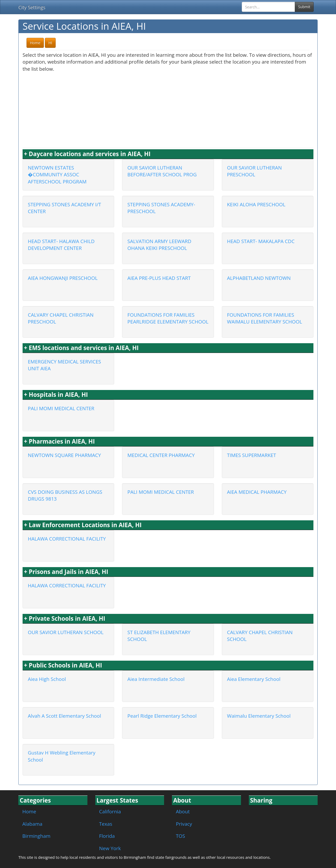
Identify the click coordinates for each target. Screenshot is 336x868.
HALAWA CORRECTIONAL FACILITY (67, 539)
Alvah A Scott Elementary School (64, 716)
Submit (304, 7)
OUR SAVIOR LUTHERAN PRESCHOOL (254, 171)
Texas (106, 824)
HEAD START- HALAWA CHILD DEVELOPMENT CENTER (61, 245)
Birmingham (36, 836)
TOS (180, 836)
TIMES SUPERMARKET (252, 455)
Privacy (184, 824)
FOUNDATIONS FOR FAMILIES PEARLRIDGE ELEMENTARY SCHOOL (168, 318)
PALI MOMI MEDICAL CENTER (61, 408)
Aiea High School (47, 679)
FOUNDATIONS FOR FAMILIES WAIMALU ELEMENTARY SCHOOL (265, 318)
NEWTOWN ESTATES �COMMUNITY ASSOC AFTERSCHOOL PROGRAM (57, 174)
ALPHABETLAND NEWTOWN (259, 278)
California (110, 811)
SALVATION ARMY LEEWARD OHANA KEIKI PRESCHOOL (159, 245)
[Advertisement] (168, 109)
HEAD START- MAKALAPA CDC (261, 241)
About (183, 811)
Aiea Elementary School (254, 679)
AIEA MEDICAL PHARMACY (257, 492)
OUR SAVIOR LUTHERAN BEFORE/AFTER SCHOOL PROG (162, 171)
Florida (107, 836)
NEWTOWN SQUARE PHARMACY (64, 455)
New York (110, 848)
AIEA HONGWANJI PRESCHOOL (63, 278)
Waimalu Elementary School (259, 716)
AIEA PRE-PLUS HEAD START (159, 278)
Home (29, 811)
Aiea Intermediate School (156, 679)
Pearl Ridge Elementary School (162, 716)
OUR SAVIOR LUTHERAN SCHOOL (66, 632)
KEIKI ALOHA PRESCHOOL (256, 204)
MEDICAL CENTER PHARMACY (161, 455)
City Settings (32, 7)
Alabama (32, 824)
